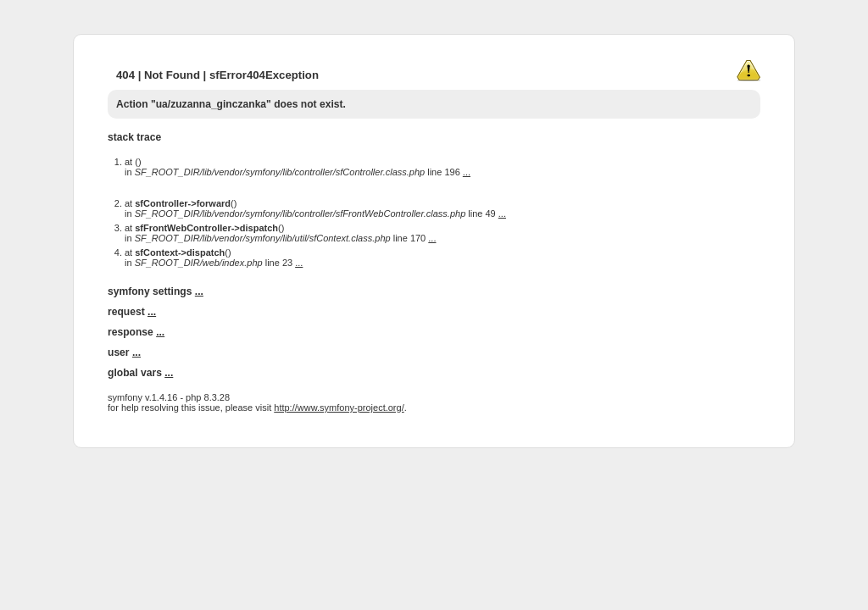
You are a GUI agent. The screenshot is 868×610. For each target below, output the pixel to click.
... (467, 172)
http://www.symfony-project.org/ (339, 408)
